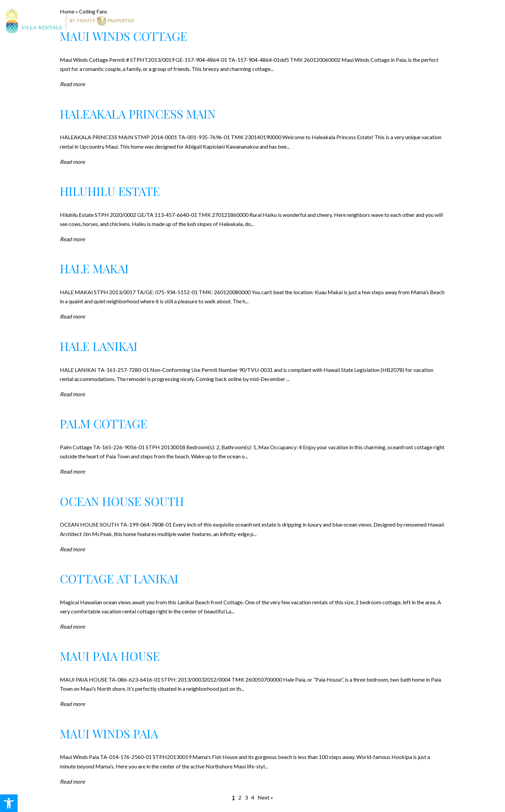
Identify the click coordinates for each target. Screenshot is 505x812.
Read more (72, 84)
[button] (9, 803)
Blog (368, 21)
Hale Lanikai (99, 346)
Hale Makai (94, 268)
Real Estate (221, 21)
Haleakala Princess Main (138, 114)
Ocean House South (122, 501)
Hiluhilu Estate (110, 191)
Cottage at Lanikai (119, 578)
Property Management (283, 21)
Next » (265, 797)
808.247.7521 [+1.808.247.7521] (482, 21)
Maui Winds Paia (109, 733)
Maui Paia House (110, 656)
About (339, 21)
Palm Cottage (104, 423)
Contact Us (405, 21)
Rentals (180, 21)
